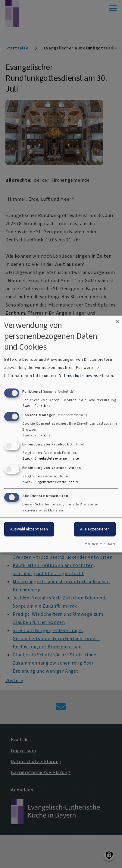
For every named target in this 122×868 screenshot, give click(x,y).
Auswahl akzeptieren (29, 529)
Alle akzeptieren (95, 529)
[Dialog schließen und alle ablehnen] (117, 319)
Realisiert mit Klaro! (100, 544)
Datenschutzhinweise (80, 376)
